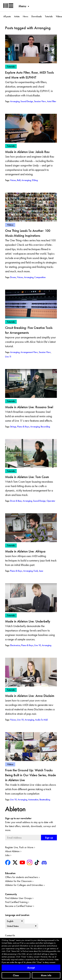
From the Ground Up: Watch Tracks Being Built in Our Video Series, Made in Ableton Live (31, 775)
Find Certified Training (16, 902)
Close (16, 975)
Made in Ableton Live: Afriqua (25, 551)
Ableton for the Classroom (18, 881)
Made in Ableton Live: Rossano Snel (29, 407)
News (25, 16)
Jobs (7, 855)
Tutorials (49, 16)
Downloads (37, 16)
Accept (31, 968)
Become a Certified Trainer (19, 906)
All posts (7, 16)
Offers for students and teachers (22, 877)
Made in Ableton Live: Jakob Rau (27, 152)
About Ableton (12, 851)
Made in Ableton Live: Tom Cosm (27, 477)
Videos (59, 16)
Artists (17, 16)
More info (46, 975)
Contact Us (10, 935)
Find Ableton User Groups (18, 898)
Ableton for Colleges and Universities (24, 885)
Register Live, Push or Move (19, 847)
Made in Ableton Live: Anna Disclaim (30, 696)
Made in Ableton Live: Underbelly (28, 621)
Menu (22, 6)
